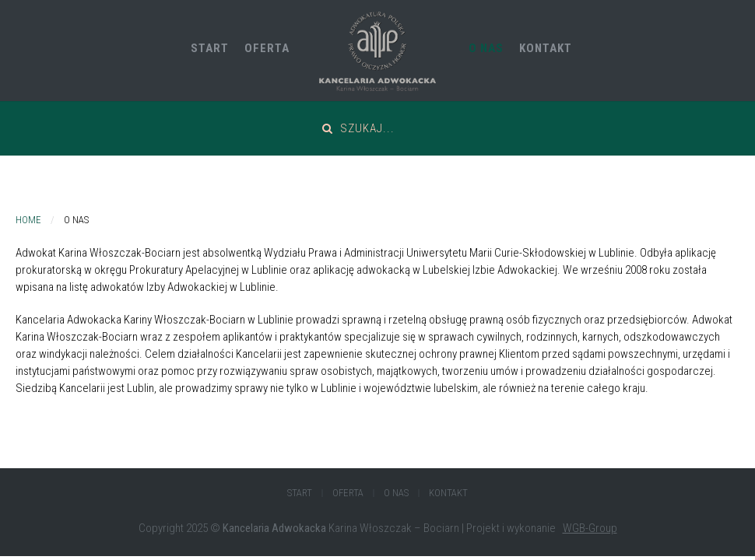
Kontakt (546, 48)
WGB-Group (590, 528)
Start (210, 48)
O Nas (486, 48)
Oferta (267, 48)
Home (28, 220)
